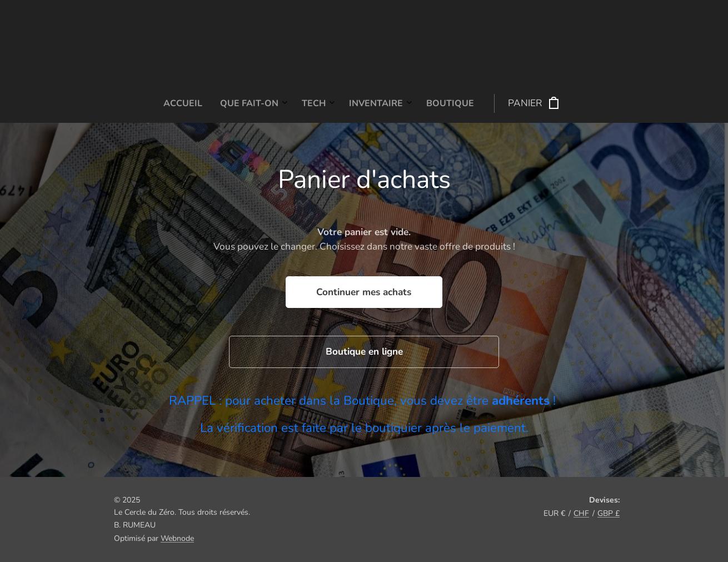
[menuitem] (280, 103)
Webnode (177, 538)
